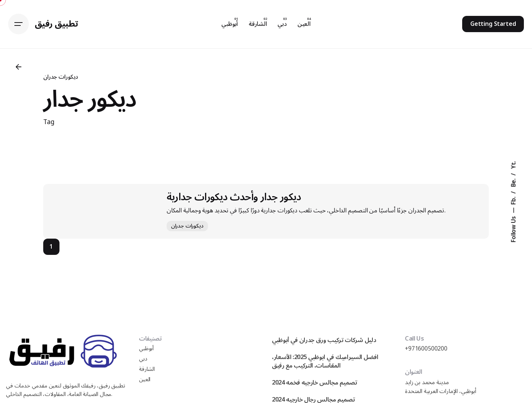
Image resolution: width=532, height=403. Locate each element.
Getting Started (493, 24)
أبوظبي (146, 349)
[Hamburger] (18, 24)
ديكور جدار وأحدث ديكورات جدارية (234, 197)
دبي (143, 359)
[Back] (18, 67)
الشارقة (147, 369)
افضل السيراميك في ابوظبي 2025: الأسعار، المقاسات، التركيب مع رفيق (325, 361)
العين (145, 380)
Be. (514, 182)
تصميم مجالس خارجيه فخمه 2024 (315, 382)
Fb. (514, 200)
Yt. (514, 165)
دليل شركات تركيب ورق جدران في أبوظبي (324, 340)
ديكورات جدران (61, 77)
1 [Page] (51, 247)
